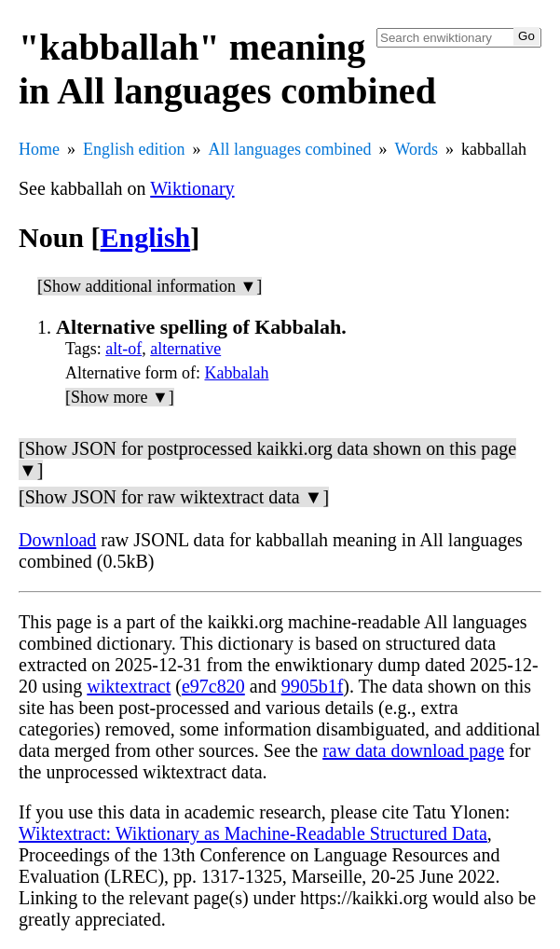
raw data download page (413, 750)
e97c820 (213, 686)
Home (39, 149)
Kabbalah (236, 373)
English (146, 237)
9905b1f (313, 686)
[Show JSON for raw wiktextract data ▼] (174, 497)
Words (416, 149)
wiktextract (129, 686)
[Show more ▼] (120, 397)
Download (57, 540)
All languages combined (290, 149)
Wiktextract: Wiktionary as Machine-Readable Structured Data (253, 833)
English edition (134, 149)
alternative (185, 349)
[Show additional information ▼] (150, 286)
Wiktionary (192, 188)
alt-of (123, 349)
